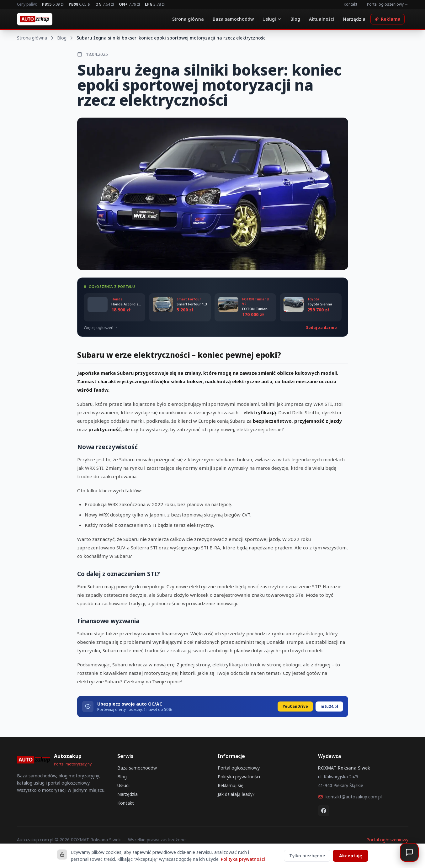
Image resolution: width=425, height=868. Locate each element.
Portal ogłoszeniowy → (388, 4)
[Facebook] (324, 811)
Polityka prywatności (239, 777)
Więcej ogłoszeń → (101, 328)
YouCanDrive (295, 706)
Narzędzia (354, 19)
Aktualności (321, 19)
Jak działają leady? (236, 794)
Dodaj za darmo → (324, 328)
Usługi (272, 19)
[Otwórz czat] (409, 852)
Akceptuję (351, 856)
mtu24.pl (329, 706)
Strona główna (188, 19)
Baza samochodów (233, 19)
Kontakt (351, 4)
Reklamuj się (231, 785)
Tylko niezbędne (307, 856)
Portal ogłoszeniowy (239, 768)
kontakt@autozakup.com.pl (350, 797)
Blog (295, 19)
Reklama (388, 19)
